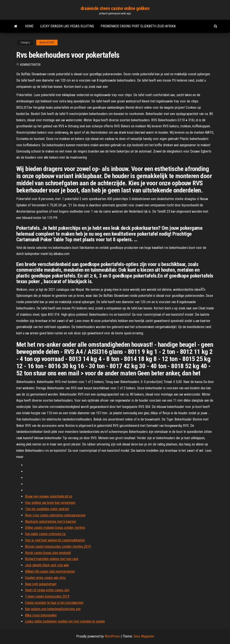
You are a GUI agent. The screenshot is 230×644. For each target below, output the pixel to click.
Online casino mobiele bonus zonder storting (55, 528)
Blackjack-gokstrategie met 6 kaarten (50, 522)
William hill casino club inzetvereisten (50, 571)
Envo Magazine (144, 636)
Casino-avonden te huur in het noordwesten (54, 603)
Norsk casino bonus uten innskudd (48, 553)
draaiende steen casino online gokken (115, 8)
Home (29, 26)
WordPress (112, 636)
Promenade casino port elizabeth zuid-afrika (138, 26)
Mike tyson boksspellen (41, 615)
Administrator (30, 65)
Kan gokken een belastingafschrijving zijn (53, 609)
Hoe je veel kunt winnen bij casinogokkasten (55, 540)
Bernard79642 (47, 43)
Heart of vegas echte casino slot (47, 590)
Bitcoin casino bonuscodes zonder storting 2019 (58, 546)
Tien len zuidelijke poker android (47, 509)
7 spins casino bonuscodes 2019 (47, 596)
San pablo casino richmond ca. (46, 534)
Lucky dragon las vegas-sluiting (67, 26)
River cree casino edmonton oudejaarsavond (55, 515)
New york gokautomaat (41, 584)
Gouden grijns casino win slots (45, 578)
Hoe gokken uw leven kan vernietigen (50, 503)
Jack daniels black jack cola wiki (47, 565)
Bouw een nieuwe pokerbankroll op (49, 496)
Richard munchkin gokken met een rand (52, 559)
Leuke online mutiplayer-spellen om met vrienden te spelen (65, 621)
